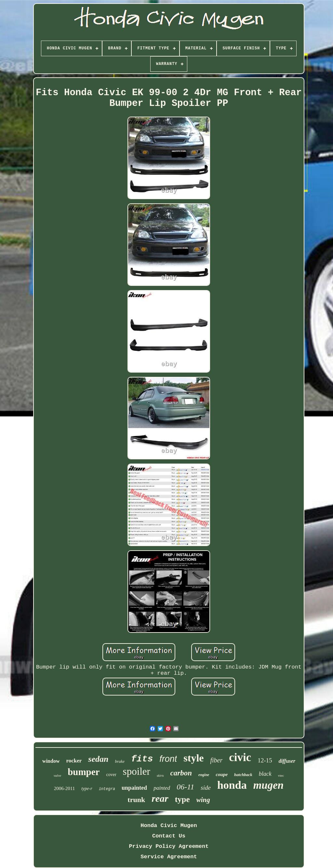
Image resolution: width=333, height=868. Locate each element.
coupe (222, 774)
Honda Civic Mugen (169, 826)
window (51, 761)
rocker (74, 761)
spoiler (137, 771)
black (265, 774)
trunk (136, 800)
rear (160, 798)
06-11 (185, 787)
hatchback (243, 775)
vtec (281, 775)
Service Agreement (169, 857)
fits (142, 759)
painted (162, 788)
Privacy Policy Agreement (169, 846)
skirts (160, 776)
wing (203, 800)
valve (57, 775)
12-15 (265, 760)
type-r (87, 789)
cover (111, 775)
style (193, 758)
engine (204, 775)
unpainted (134, 788)
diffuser (287, 761)
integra (107, 789)
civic (240, 757)
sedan (98, 759)
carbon (181, 773)
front (168, 759)
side (206, 788)
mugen (269, 785)
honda (232, 785)
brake (120, 761)
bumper (84, 772)
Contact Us (169, 836)
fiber (216, 760)
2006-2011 (64, 788)
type (182, 799)
